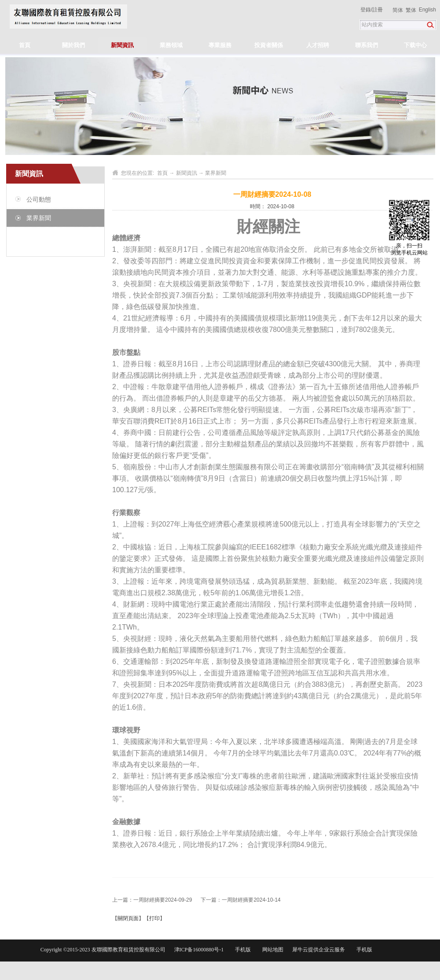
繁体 (411, 10)
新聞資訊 (187, 173)
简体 (398, 10)
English (427, 10)
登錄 (366, 10)
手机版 (242, 950)
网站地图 (271, 950)
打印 (154, 918)
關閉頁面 (128, 918)
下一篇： (240, 900)
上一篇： (152, 900)
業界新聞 (216, 173)
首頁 (25, 45)
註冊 (378, 10)
